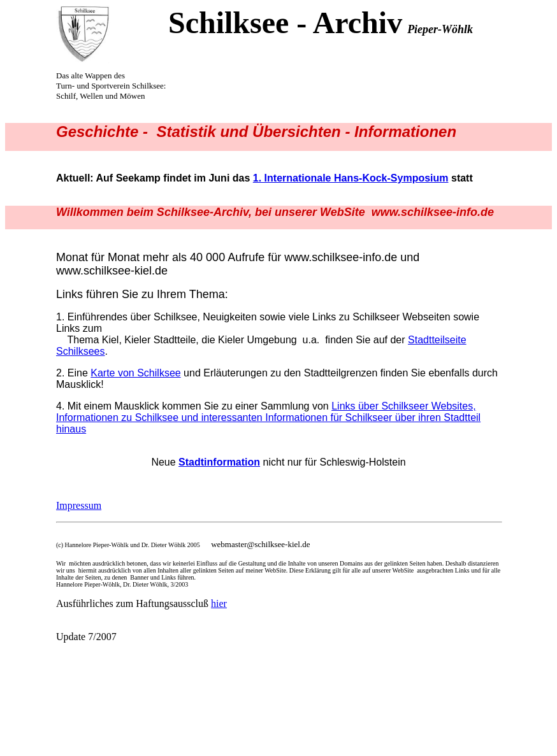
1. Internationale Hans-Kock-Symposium (351, 178)
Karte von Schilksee (135, 373)
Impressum (79, 505)
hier (219, 603)
